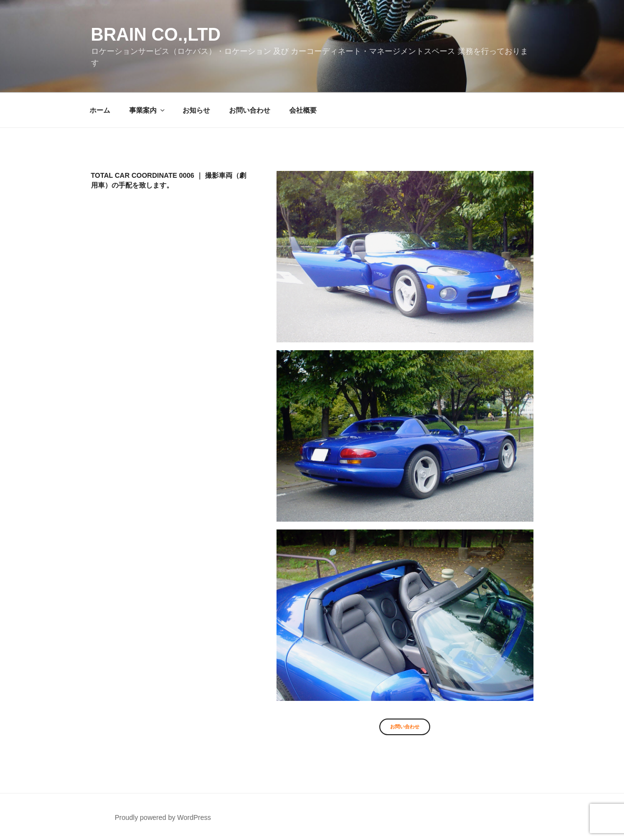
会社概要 (303, 110)
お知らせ (196, 110)
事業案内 (148, 110)
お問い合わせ (250, 110)
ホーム (100, 110)
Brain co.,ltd (156, 35)
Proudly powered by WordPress (163, 817)
